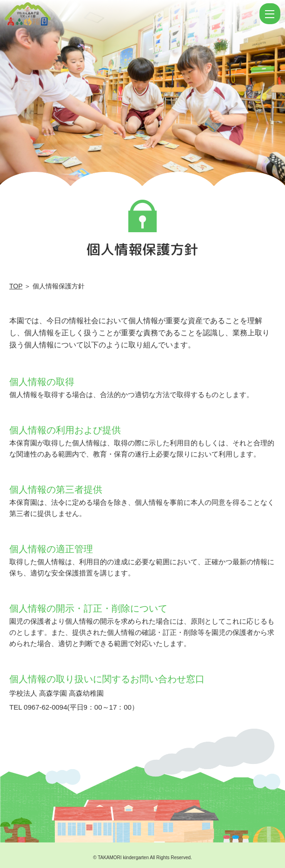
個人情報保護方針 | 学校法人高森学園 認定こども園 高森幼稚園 (131, 14)
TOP (16, 286)
